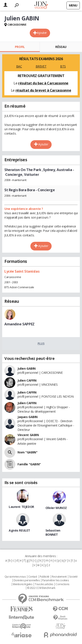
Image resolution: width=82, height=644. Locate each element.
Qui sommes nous (15, 577)
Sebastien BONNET (53, 532)
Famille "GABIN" (29, 464)
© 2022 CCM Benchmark (41, 588)
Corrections (62, 584)
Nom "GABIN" (27, 452)
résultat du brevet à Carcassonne (43, 90)
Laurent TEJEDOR (21, 507)
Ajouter (42, 33)
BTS (63, 66)
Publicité (45, 577)
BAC (19, 66)
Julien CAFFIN (27, 380)
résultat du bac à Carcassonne (43, 83)
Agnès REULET (19, 530)
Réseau (61, 47)
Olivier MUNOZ (56, 508)
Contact (33, 577)
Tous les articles (44, 584)
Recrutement (59, 577)
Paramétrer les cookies (56, 580)
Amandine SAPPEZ (19, 324)
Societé (73, 577)
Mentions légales (23, 584)
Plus (41, 343)
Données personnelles (27, 580)
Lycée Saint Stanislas (22, 271)
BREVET (41, 66)
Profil (20, 47)
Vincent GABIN (28, 435)
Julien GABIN (27, 368)
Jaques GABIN (28, 417)
